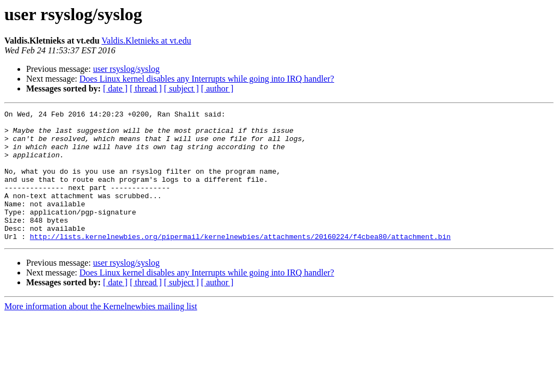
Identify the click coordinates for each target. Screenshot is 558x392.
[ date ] (115, 88)
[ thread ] (146, 88)
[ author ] (217, 88)
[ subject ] (181, 88)
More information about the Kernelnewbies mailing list (101, 332)
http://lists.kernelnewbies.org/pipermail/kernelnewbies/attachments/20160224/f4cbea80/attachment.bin (240, 262)
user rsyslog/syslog (126, 69)
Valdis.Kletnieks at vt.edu (146, 41)
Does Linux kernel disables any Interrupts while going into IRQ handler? (207, 79)
